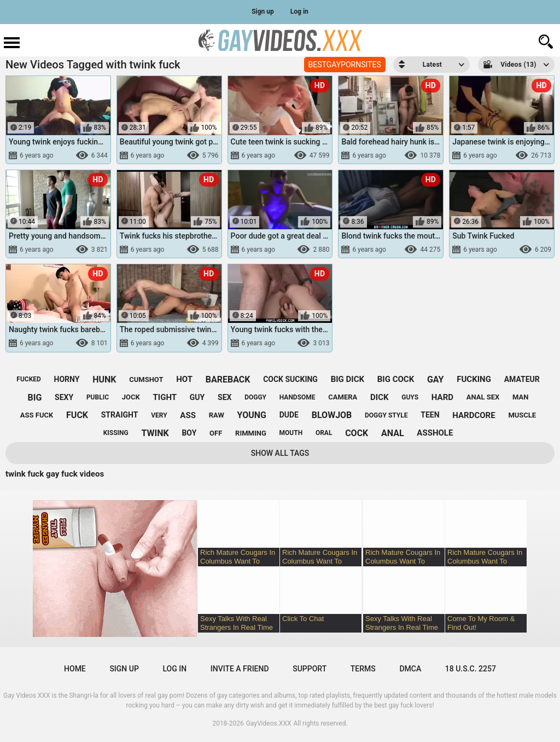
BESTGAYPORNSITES (345, 65)
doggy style (386, 415)
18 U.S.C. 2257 (471, 669)
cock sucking (290, 379)
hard (442, 397)
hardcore (474, 415)
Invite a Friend (240, 669)
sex (224, 397)
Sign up (263, 11)
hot (184, 379)
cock (357, 433)
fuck (77, 415)
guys (410, 397)
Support (310, 669)
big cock (396, 379)
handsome (297, 397)
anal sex (483, 397)
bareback (228, 379)
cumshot (146, 379)
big (35, 398)
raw (217, 415)
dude (289, 415)
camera (343, 397)
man (520, 397)
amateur (522, 379)
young (252, 415)
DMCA (410, 669)
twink (155, 433)
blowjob (332, 415)
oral (324, 433)
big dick (348, 379)
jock (131, 397)
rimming (251, 433)
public (98, 397)
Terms (363, 669)
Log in (299, 11)
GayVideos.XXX (269, 723)
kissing (116, 433)
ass (188, 415)
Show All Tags (280, 453)
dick (380, 397)
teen (430, 415)
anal (393, 433)
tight (165, 397)
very (159, 415)
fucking (474, 379)
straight (120, 415)
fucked (29, 379)
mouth (291, 433)
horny (67, 379)
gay (436, 379)
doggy (255, 397)
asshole (435, 433)
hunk (104, 379)
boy (189, 433)
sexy (64, 397)
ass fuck (37, 415)
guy (197, 397)
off (216, 433)
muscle (522, 415)
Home (75, 669)
